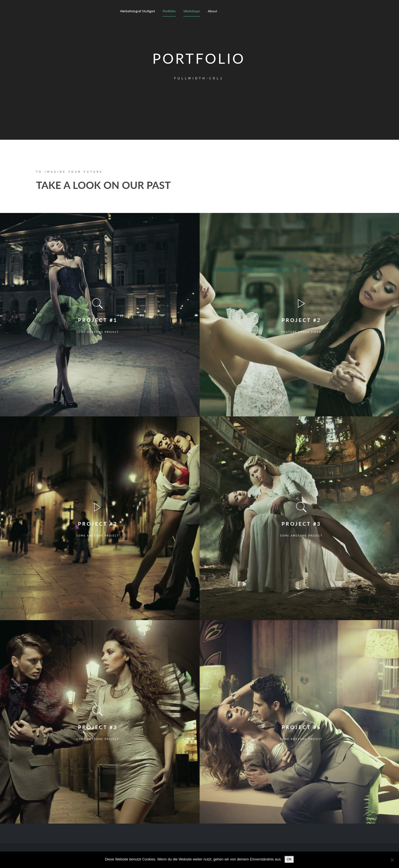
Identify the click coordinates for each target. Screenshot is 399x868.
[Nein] (392, 860)
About (212, 11)
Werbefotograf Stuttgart (137, 11)
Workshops (192, 11)
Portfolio (169, 11)
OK (289, 859)
